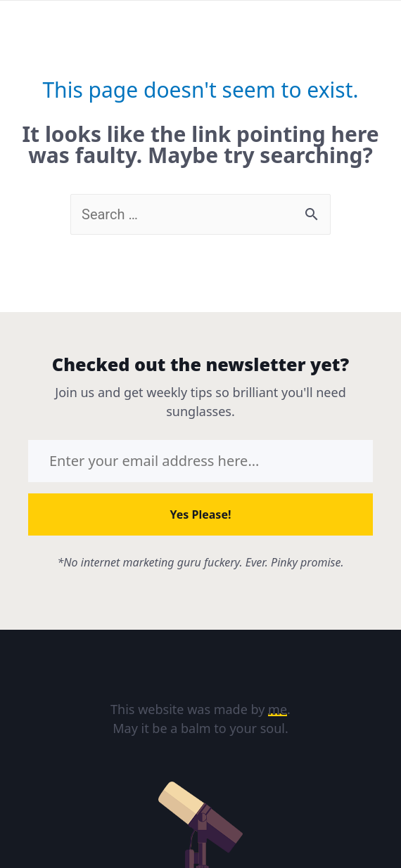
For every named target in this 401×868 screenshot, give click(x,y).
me (278, 709)
